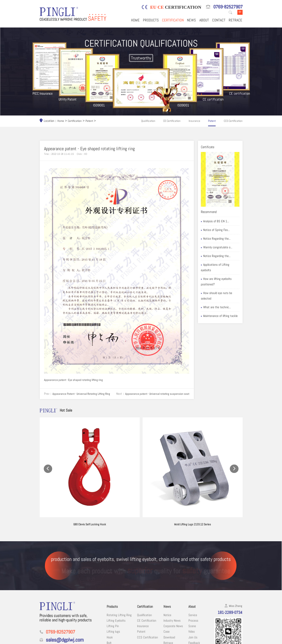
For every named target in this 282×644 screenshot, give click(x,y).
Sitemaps (236, 639)
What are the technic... (216, 308)
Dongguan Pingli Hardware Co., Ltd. (81, 639)
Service (193, 582)
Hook (110, 604)
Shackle (111, 616)
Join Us (193, 604)
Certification (173, 21)
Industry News (172, 588)
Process (193, 588)
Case (167, 599)
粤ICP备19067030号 (214, 639)
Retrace (235, 21)
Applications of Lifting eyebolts (215, 268)
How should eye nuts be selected (216, 296)
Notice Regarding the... (216, 239)
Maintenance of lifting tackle (219, 317)
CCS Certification (232, 121)
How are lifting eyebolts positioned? (216, 282)
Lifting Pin (113, 593)
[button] (48, 459)
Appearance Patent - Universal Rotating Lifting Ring (84, 397)
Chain (110, 621)
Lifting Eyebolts (116, 588)
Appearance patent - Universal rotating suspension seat (87, 402)
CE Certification (172, 121)
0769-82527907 (228, 7)
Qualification (149, 121)
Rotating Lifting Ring (119, 582)
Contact (219, 21)
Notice (167, 582)
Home (135, 21)
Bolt (109, 610)
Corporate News (173, 593)
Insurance (194, 121)
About (204, 21)
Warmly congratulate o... (216, 248)
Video (192, 599)
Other (110, 627)
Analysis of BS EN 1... (215, 222)
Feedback (194, 610)
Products (151, 21)
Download (169, 604)
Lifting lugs (113, 599)
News (191, 21)
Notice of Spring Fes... (215, 231)
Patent (91, 121)
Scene (192, 593)
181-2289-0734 (228, 580)
